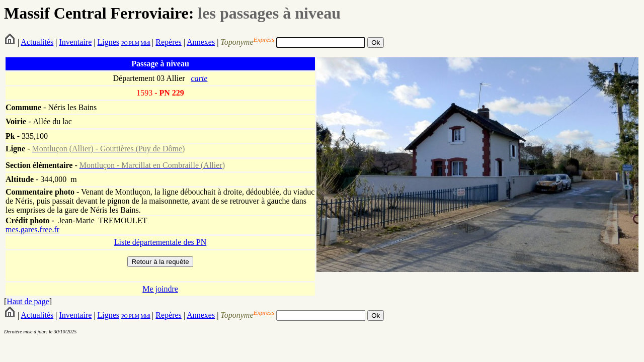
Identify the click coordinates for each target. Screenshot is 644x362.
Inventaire (75, 42)
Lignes (108, 42)
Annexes (201, 42)
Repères (169, 42)
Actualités (37, 42)
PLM (134, 43)
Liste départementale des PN (160, 242)
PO (125, 43)
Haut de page (28, 301)
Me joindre (160, 289)
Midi (145, 43)
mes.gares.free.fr (32, 230)
